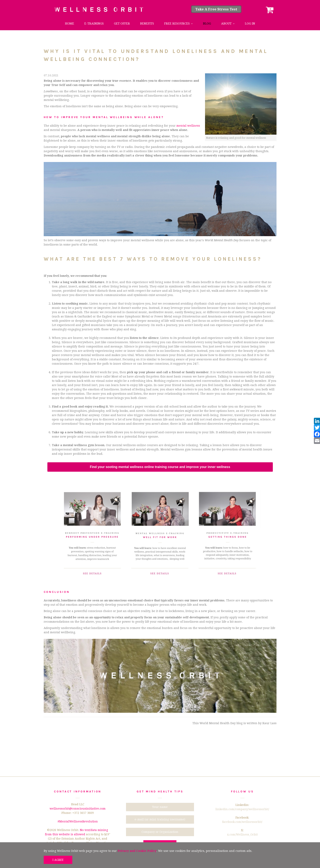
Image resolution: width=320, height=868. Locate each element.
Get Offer (122, 23)
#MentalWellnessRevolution (78, 821)
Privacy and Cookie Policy (137, 851)
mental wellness (188, 126)
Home (70, 23)
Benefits (147, 23)
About (226, 23)
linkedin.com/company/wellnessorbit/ (242, 809)
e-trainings (94, 23)
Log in (250, 23)
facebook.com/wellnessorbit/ (242, 822)
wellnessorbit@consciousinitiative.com (78, 809)
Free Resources (177, 23)
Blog (207, 23)
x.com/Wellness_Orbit (242, 834)
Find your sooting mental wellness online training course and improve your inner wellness (160, 467)
